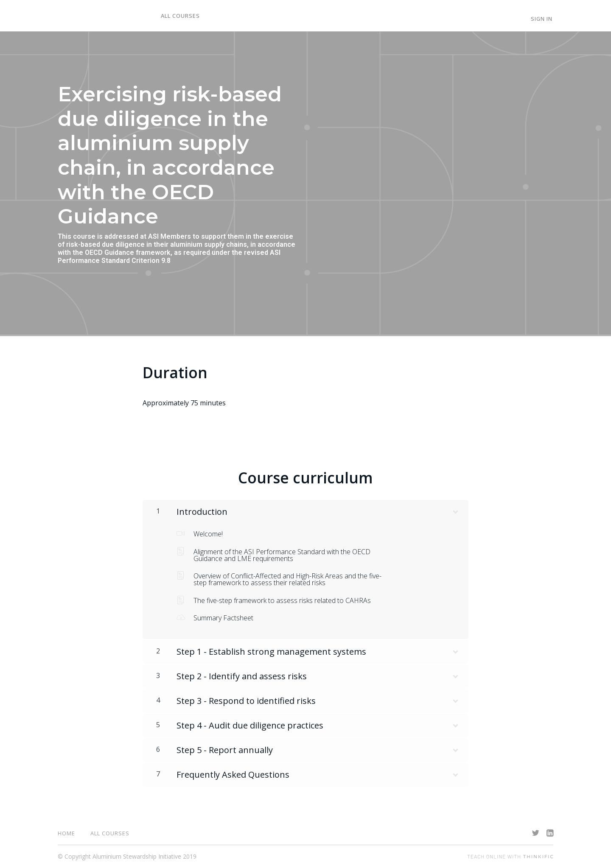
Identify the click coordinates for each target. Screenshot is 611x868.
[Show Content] (455, 510)
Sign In (542, 19)
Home (66, 833)
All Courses (179, 16)
